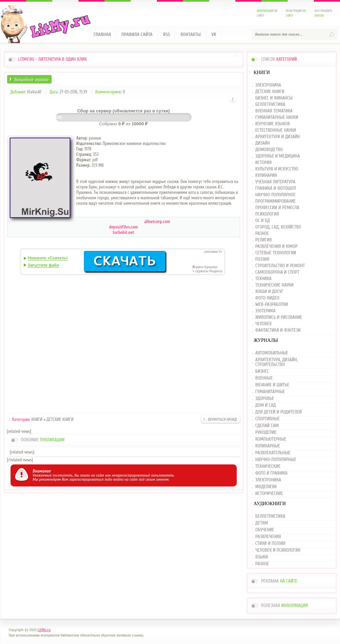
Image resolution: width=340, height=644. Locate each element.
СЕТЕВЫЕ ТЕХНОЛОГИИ (276, 253)
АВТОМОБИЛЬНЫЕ (272, 353)
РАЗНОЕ (262, 234)
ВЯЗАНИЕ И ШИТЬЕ (272, 385)
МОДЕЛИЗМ (266, 487)
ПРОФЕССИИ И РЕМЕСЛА (278, 208)
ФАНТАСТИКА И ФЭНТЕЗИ (278, 330)
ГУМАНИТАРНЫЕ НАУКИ (277, 118)
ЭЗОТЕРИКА (266, 311)
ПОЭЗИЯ (262, 260)
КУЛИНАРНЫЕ (268, 446)
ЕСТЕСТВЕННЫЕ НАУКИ (276, 131)
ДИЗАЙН (263, 143)
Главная (102, 34)
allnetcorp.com (157, 222)
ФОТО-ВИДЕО (267, 298)
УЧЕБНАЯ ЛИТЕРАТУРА (275, 182)
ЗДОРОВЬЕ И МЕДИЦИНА (278, 156)
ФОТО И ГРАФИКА (272, 473)
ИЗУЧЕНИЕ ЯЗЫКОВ (273, 124)
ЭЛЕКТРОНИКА (268, 85)
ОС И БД (263, 221)
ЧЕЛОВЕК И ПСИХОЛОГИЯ (278, 550)
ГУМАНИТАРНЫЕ (270, 392)
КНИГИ (37, 419)
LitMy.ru (44, 630)
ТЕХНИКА (264, 279)
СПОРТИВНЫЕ (268, 419)
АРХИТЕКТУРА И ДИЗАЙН (278, 137)
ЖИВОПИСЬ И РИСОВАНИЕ (279, 318)
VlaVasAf (34, 92)
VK (214, 34)
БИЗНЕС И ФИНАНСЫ (274, 98)
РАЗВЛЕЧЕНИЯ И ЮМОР (277, 247)
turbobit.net (123, 232)
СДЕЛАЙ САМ (267, 426)
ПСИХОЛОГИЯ (267, 214)
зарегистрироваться (86, 479)
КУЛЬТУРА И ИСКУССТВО (277, 169)
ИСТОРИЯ (264, 163)
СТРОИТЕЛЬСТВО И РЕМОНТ (280, 266)
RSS (166, 34)
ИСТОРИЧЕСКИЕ (269, 494)
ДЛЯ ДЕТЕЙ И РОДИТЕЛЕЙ (279, 412)
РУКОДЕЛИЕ (266, 433)
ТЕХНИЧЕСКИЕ (268, 466)
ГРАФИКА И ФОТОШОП (276, 189)
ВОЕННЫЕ (264, 378)
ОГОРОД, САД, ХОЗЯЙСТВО (278, 227)
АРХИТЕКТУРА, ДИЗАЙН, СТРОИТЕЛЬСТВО (277, 362)
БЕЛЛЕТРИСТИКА (270, 105)
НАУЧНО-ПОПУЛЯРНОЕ (276, 195)
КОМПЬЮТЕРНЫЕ (271, 439)
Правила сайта (137, 34)
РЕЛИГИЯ (264, 240)
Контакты (191, 34)
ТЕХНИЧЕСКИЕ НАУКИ (275, 285)
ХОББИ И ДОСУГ (270, 292)
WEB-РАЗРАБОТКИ (272, 305)
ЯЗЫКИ (262, 557)
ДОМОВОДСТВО (269, 150)
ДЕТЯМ (262, 523)
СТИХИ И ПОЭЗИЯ (271, 544)
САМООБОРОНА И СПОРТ (278, 272)
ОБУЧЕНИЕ (265, 530)
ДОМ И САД (266, 405)
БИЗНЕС (262, 371)
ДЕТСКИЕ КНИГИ (60, 419)
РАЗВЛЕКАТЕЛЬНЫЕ (273, 453)
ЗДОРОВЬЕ (265, 399)
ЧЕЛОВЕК (264, 324)
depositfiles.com (123, 227)
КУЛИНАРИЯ (266, 176)
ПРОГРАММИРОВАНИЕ (276, 201)
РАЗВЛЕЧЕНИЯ (268, 537)
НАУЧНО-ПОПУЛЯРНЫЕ (276, 460)
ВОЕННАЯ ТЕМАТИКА (274, 111)
